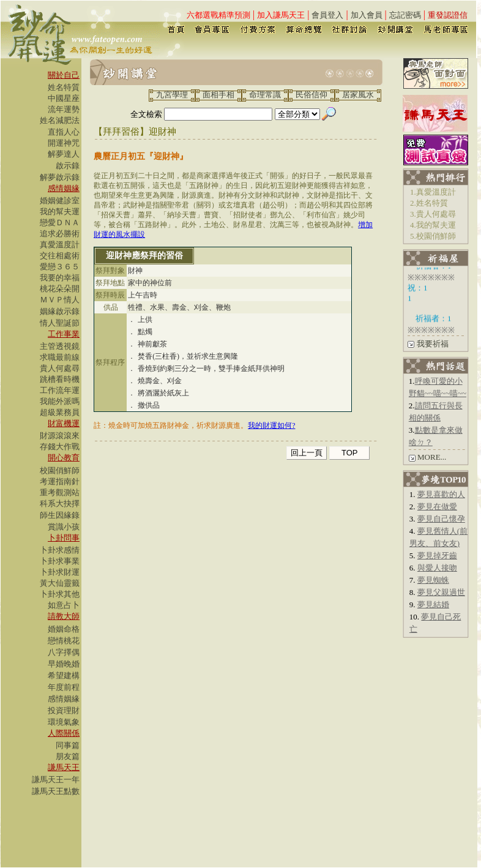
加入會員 (367, 15)
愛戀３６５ (60, 267)
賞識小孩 (64, 527)
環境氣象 (64, 722)
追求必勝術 (60, 234)
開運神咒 (64, 143)
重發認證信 (448, 15)
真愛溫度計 (60, 245)
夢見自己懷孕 (441, 519)
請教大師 (64, 616)
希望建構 (64, 675)
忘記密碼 (405, 15)
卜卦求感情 (60, 550)
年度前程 (64, 687)
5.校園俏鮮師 (433, 236)
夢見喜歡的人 (441, 494)
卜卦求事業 (60, 561)
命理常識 (265, 95)
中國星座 (64, 98)
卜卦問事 (64, 538)
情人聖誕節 (60, 323)
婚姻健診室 (60, 200)
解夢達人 (64, 154)
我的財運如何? (271, 425)
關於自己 (64, 75)
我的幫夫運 (60, 211)
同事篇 (68, 745)
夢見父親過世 (441, 592)
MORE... (432, 457)
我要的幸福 (60, 278)
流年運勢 (64, 109)
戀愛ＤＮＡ (60, 223)
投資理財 (64, 710)
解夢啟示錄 (60, 177)
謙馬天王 (64, 767)
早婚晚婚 (64, 664)
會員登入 (327, 15)
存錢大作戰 (60, 447)
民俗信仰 (311, 95)
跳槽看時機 (60, 379)
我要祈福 (433, 344)
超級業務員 (60, 412)
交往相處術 (60, 256)
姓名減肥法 (60, 120)
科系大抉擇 (60, 503)
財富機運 (64, 423)
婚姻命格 (64, 629)
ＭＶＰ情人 (60, 300)
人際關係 (64, 733)
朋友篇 (68, 756)
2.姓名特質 (429, 203)
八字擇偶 (64, 652)
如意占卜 (64, 605)
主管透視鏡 (60, 346)
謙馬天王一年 (56, 780)
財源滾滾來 (60, 436)
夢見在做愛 (437, 507)
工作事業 (64, 334)
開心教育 (64, 458)
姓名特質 (64, 87)
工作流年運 (60, 390)
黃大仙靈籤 (60, 583)
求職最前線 (60, 357)
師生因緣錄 (60, 515)
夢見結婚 (433, 604)
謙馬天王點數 (56, 791)
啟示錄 (68, 166)
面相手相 (218, 95)
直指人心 (64, 132)
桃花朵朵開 (60, 289)
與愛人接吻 (437, 568)
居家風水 (358, 95)
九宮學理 (172, 95)
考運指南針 (60, 481)
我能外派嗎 (60, 401)
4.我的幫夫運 (433, 225)
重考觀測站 (60, 492)
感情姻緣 (64, 188)
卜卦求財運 (60, 572)
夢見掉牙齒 (437, 556)
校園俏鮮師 (60, 470)
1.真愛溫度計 (433, 192)
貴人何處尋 (60, 368)
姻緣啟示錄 (60, 311)
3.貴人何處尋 (433, 214)
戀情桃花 (64, 641)
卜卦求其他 (60, 594)
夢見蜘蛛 (433, 580)
